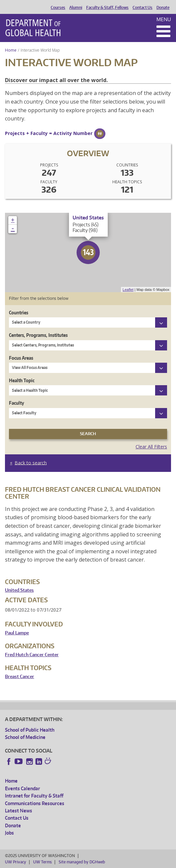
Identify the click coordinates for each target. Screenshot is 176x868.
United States (19, 590)
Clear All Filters (151, 447)
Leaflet (128, 290)
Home (11, 50)
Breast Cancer (20, 677)
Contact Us (143, 8)
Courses (58, 8)
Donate (163, 8)
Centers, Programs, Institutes (38, 335)
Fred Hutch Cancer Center (32, 655)
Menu (164, 19)
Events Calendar (23, 788)
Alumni (76, 8)
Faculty (17, 403)
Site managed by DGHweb (82, 862)
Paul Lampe (17, 633)
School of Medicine (25, 737)
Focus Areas (21, 358)
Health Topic (22, 380)
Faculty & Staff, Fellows (107, 8)
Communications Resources (35, 803)
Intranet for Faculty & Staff (34, 796)
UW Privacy (16, 862)
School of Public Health (30, 730)
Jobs (9, 833)
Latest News (19, 811)
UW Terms (42, 862)
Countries (19, 313)
